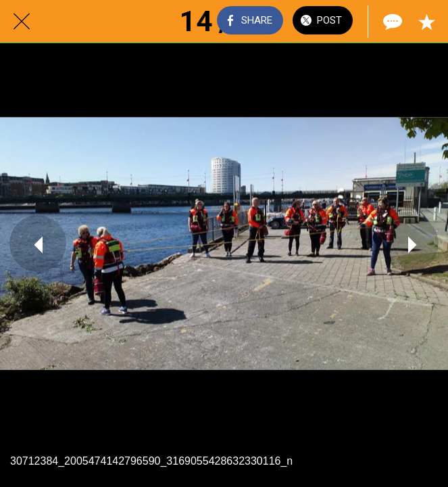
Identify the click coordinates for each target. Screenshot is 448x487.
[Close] (22, 22)
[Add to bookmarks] (426, 22)
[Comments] (391, 22)
